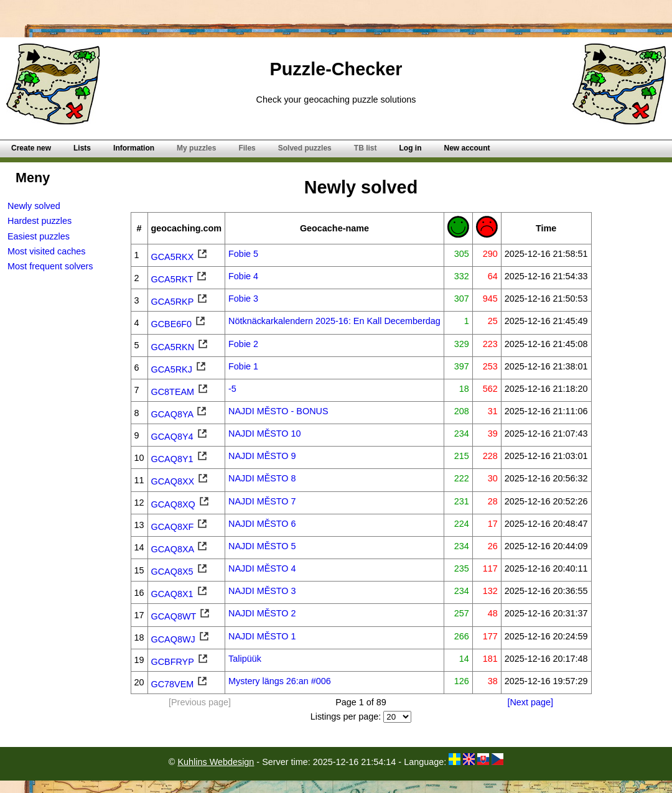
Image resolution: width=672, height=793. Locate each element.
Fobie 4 (243, 276)
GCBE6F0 (179, 324)
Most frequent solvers (50, 266)
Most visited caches (47, 251)
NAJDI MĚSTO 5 (262, 546)
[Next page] (530, 702)
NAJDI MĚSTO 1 (262, 636)
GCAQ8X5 (180, 572)
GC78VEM (180, 684)
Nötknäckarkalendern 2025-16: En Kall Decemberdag (334, 321)
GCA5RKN (180, 347)
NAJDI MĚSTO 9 (262, 456)
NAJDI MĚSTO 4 (262, 568)
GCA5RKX (180, 257)
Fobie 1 (243, 366)
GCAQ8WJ (181, 639)
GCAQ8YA (180, 414)
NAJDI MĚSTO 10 (265, 434)
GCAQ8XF (180, 527)
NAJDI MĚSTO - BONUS (278, 411)
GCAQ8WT (181, 616)
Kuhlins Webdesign (216, 762)
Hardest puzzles (40, 221)
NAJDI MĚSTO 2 (262, 613)
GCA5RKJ (179, 369)
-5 (232, 389)
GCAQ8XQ (181, 504)
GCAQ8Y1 (180, 459)
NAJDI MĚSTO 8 (262, 478)
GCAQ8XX (180, 481)
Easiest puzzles (39, 236)
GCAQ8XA (180, 549)
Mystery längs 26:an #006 (280, 681)
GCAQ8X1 (180, 594)
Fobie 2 (243, 344)
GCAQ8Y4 (180, 437)
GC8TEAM (180, 392)
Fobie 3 (243, 299)
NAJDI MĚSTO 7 (262, 501)
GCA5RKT (180, 279)
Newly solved (34, 206)
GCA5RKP (180, 302)
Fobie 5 (243, 254)
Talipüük (245, 659)
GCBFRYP (180, 662)
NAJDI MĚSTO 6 (262, 524)
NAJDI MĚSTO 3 (262, 591)
